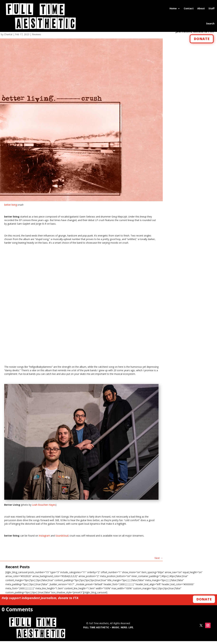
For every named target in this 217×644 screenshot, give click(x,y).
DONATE (202, 41)
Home (173, 8)
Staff (211, 8)
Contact (189, 8)
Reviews (37, 37)
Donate (204, 602)
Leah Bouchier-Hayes (44, 507)
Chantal (8, 37)
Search (210, 23)
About (201, 8)
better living (11, 208)
